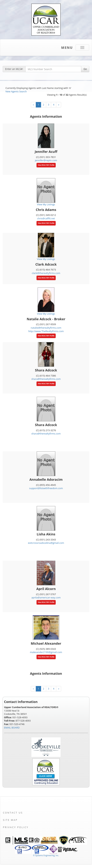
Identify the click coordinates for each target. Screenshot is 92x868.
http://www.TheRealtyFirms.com (46, 331)
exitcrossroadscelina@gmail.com (46, 543)
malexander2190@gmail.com (46, 652)
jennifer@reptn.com (46, 160)
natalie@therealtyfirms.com (46, 328)
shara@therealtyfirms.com (46, 379)
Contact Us (13, 813)
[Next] (59, 105)
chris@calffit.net (46, 218)
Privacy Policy (16, 827)
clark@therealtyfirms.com (46, 273)
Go (85, 69)
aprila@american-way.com (46, 597)
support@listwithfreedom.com (46, 488)
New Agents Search (16, 91)
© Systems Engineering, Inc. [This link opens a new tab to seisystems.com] (46, 855)
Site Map (10, 820)
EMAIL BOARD (12, 728)
